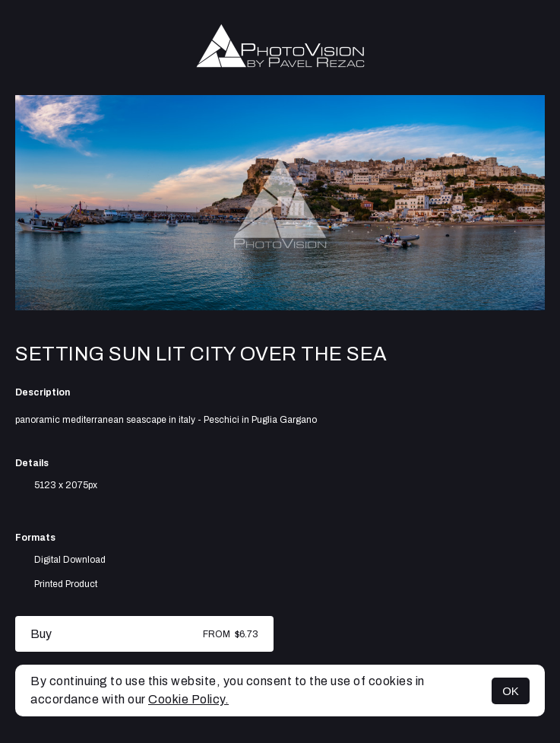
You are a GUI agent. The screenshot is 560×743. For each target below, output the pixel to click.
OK (511, 691)
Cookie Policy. (188, 699)
